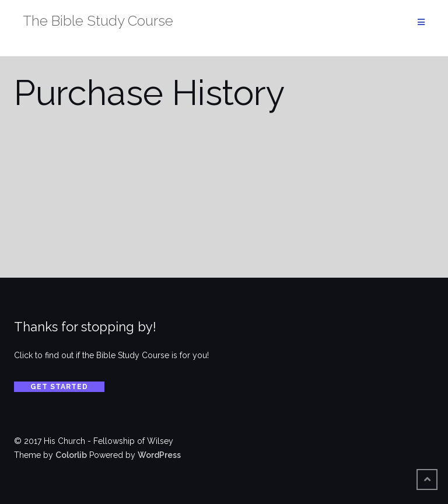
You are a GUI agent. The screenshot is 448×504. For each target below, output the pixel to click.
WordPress (159, 455)
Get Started (59, 387)
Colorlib (71, 455)
